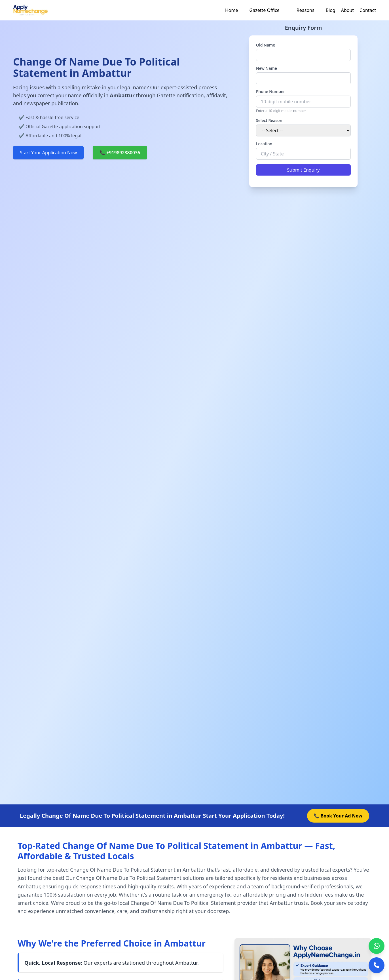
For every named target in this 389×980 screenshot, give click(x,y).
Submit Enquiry (304, 170)
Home (232, 10)
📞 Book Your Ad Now (338, 816)
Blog (331, 10)
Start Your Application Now (48, 153)
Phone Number (270, 91)
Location (264, 144)
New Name (267, 68)
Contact (368, 10)
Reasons (306, 10)
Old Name (266, 45)
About (347, 10)
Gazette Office (265, 10)
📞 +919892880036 (120, 153)
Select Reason (269, 120)
